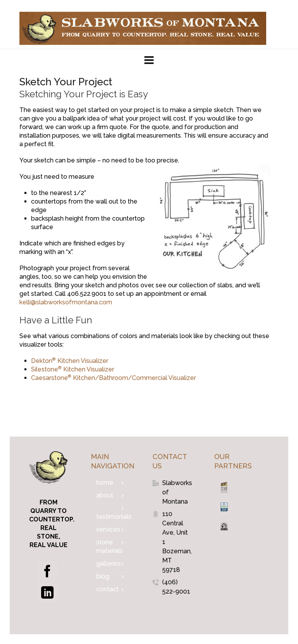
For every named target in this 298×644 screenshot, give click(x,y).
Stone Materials (110, 546)
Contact (107, 589)
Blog (103, 576)
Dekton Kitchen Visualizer (70, 361)
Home (105, 483)
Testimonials (113, 517)
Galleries (108, 564)
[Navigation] (149, 60)
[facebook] (47, 571)
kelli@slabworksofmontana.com (66, 302)
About (105, 495)
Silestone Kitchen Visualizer (73, 369)
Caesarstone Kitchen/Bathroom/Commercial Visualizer (113, 378)
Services (108, 529)
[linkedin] (47, 592)
